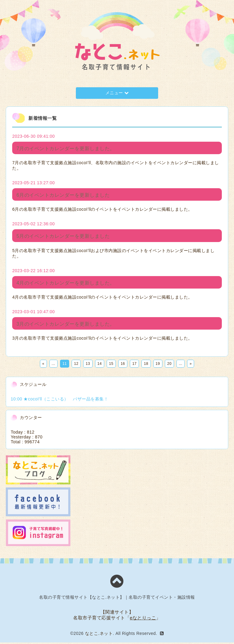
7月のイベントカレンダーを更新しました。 (66, 149)
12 (76, 365)
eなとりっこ (143, 619)
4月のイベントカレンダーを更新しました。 (66, 284)
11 (65, 365)
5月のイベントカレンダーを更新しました (63, 237)
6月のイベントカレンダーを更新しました (63, 196)
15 (111, 365)
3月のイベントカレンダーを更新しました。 (66, 325)
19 (158, 365)
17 (134, 365)
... (54, 365)
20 (169, 365)
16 (123, 365)
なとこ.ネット (99, 635)
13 (88, 365)
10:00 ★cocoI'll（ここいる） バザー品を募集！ (59, 400)
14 (100, 365)
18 (146, 365)
